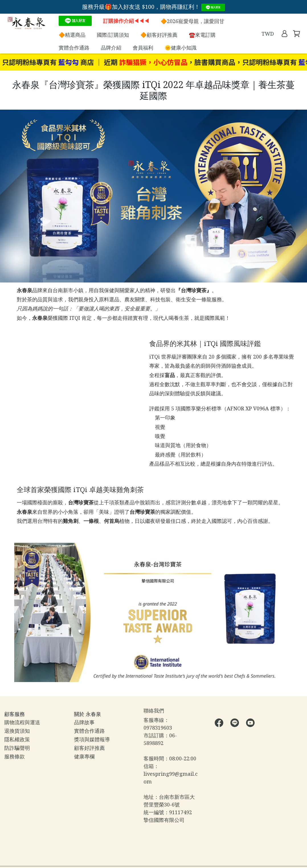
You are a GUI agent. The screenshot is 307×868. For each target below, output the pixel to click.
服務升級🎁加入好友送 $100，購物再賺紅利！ (154, 7)
